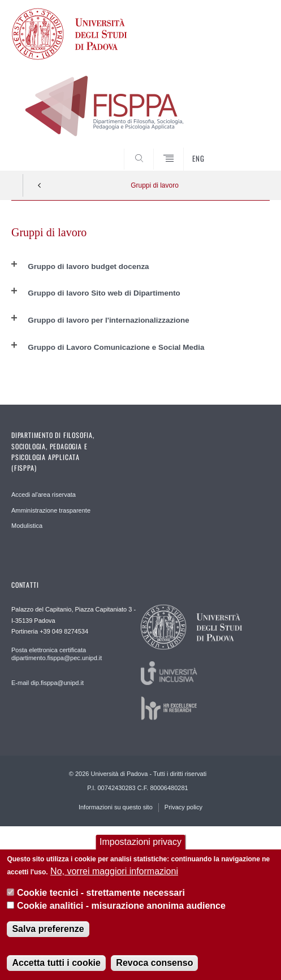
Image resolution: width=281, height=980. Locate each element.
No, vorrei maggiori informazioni (114, 872)
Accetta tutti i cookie (56, 963)
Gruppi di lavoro (155, 185)
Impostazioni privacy (140, 842)
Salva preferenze (48, 929)
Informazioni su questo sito (116, 807)
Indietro (40, 185)
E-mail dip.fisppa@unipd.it (47, 683)
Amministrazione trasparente (51, 510)
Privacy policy (183, 807)
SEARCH (248, 149)
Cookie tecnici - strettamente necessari (101, 893)
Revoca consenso (154, 963)
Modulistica (27, 526)
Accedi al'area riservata (44, 495)
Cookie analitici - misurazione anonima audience (121, 906)
